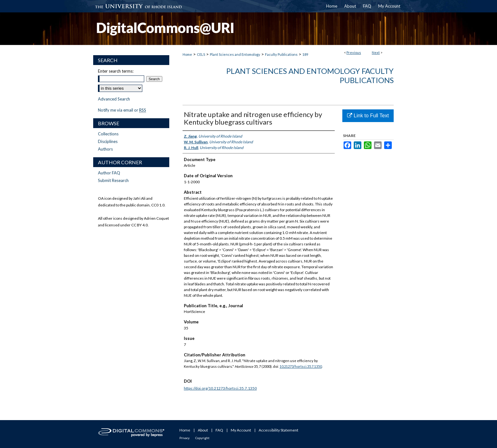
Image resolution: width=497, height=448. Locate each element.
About (203, 430)
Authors (105, 149)
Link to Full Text (368, 116)
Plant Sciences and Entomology (235, 54)
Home (187, 54)
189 (305, 54)
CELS (201, 54)
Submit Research (113, 180)
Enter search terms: (116, 71)
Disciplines (108, 141)
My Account (241, 430)
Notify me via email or (122, 110)
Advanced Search (114, 99)
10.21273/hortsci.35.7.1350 (301, 366)
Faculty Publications (281, 54)
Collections (108, 134)
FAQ (219, 430)
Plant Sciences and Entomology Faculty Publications (310, 75)
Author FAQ (109, 173)
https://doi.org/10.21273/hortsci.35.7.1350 (220, 388)
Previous (354, 52)
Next (376, 52)
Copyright (202, 438)
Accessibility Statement (278, 430)
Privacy (184, 438)
